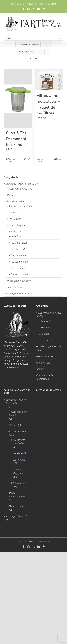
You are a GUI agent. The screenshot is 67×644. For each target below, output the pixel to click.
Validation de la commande (45, 377)
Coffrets (11, 195)
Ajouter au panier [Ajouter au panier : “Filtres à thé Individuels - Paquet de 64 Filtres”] (42, 160)
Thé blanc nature (19, 243)
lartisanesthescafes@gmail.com (41, 4)
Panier (41, 369)
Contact (45, 334)
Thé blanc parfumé (20, 249)
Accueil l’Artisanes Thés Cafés (49, 314)
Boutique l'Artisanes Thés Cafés (22, 184)
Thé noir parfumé (19, 262)
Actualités (46, 321)
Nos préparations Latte (17, 293)
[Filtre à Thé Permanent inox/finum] (18, 99)
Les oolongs (17, 236)
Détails (28, 159)
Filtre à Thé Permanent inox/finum (16, 139)
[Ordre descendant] (49, 44)
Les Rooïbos (15, 219)
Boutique (45, 327)
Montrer (26, 52)
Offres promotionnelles (19, 281)
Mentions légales (46, 356)
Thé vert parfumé (19, 274)
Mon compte (44, 363)
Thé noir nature (18, 255)
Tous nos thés (16, 232)
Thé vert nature (18, 268)
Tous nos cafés (15, 287)
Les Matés (14, 213)
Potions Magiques (18, 225)
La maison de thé (16, 201)
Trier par (28, 44)
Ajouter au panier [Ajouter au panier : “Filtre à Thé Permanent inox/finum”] (11, 160)
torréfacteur (47, 340)
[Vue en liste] (36, 58)
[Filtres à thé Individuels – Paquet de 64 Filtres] (49, 80)
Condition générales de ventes (49, 348)
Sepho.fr (31, 542)
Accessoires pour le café (20, 189)
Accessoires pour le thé (21, 206)
